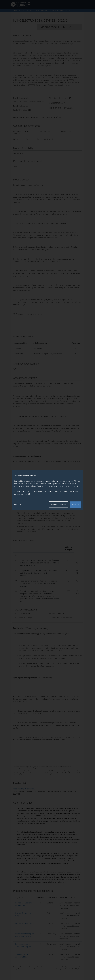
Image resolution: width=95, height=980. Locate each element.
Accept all (75, 504)
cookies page (24, 494)
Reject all (18, 504)
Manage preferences (58, 504)
